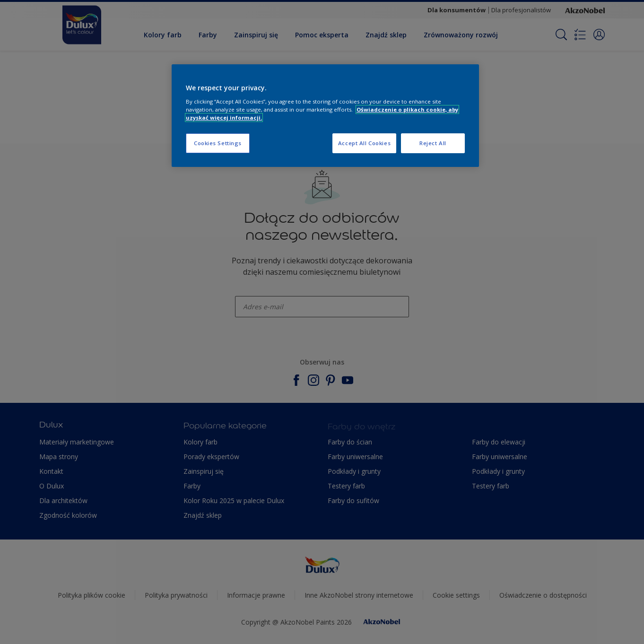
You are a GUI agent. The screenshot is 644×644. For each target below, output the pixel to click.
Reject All (433, 143)
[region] (325, 116)
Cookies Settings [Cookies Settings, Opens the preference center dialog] (218, 143)
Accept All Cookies (364, 143)
